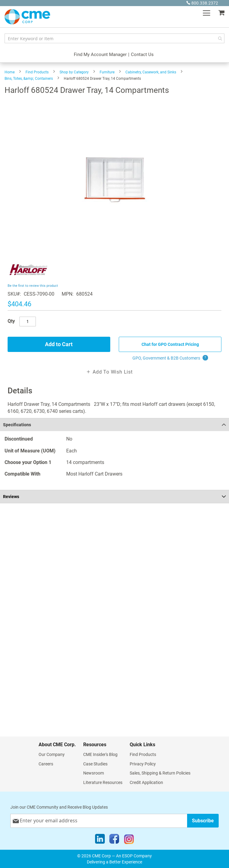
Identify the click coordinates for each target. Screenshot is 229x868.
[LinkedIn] (100, 840)
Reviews (11, 497)
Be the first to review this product (33, 286)
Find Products (37, 72)
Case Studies (95, 764)
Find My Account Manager (100, 54)
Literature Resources (103, 782)
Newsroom (94, 773)
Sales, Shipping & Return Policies (160, 773)
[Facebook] (114, 840)
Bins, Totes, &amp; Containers (29, 79)
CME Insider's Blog (100, 754)
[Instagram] (129, 840)
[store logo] (27, 17)
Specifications (17, 425)
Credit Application (146, 782)
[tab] (114, 425)
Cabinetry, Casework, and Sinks (151, 72)
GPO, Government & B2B (170, 358)
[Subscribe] (203, 821)
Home (10, 72)
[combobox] (114, 38)
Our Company (52, 754)
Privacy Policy (143, 764)
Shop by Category (74, 72)
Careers (46, 764)
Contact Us (142, 54)
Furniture (107, 72)
